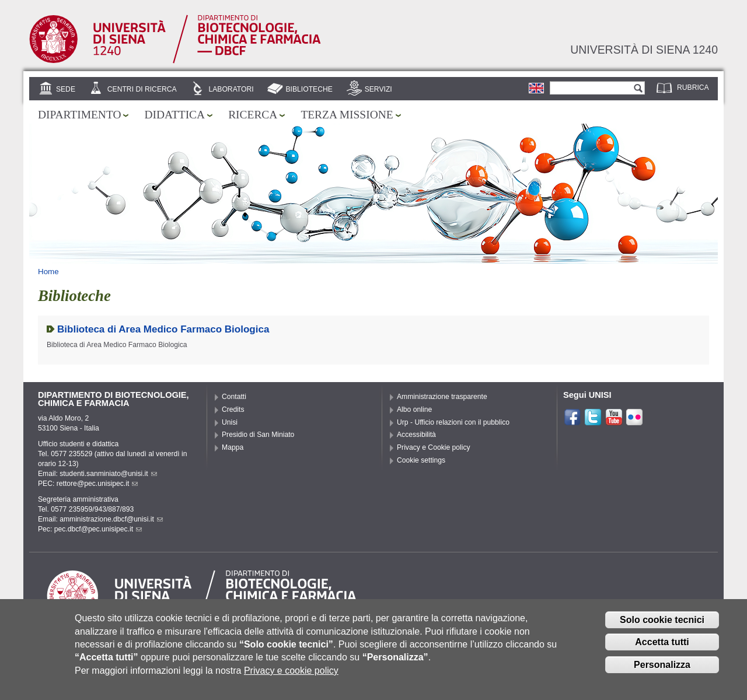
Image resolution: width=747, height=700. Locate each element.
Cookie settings (421, 460)
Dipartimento (79, 115)
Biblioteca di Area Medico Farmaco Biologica (163, 329)
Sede (66, 89)
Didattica (174, 115)
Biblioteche (309, 89)
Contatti (234, 397)
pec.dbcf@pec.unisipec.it (98, 529)
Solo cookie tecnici (662, 627)
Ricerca (253, 115)
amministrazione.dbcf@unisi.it (111, 519)
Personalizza (662, 673)
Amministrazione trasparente (442, 397)
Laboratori (231, 89)
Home (48, 272)
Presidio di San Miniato (258, 435)
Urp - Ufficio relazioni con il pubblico (453, 422)
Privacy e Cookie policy (434, 447)
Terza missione (347, 115)
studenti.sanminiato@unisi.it (108, 474)
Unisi (230, 422)
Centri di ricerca (142, 89)
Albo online (414, 409)
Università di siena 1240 (644, 50)
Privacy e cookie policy (291, 678)
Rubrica (693, 87)
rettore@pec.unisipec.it (97, 484)
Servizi (378, 89)
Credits (233, 409)
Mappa (233, 447)
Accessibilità (416, 435)
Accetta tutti (662, 650)
